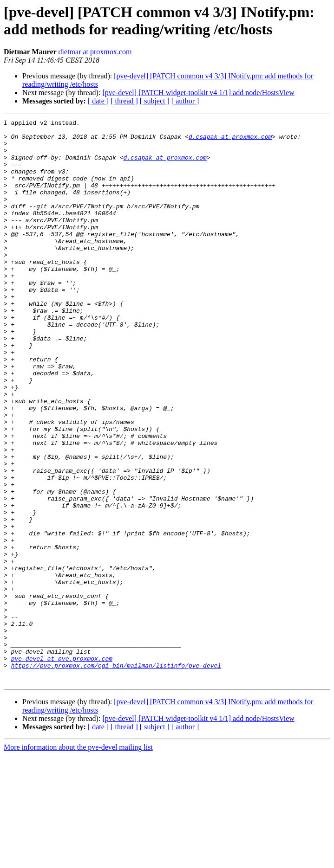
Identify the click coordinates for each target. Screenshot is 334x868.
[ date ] (98, 101)
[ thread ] (124, 101)
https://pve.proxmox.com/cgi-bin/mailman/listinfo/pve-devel (116, 775)
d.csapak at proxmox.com (230, 141)
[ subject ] (155, 101)
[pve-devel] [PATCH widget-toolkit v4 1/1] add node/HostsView (198, 93)
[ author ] (185, 101)
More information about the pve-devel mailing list (78, 860)
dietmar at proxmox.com (95, 52)
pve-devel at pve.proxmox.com (62, 767)
